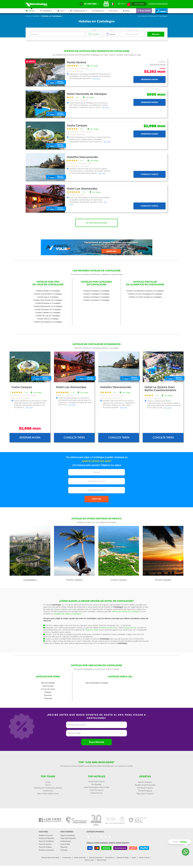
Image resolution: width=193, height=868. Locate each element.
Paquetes (64, 847)
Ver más (96, 78)
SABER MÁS (96, 499)
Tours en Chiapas (45, 847)
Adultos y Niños (133, 30)
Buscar (156, 34)
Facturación (109, 858)
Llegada (94, 30)
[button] (81, 11)
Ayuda (134, 858)
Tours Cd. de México (46, 841)
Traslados (64, 850)
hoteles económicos (108, 628)
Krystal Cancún (96, 793)
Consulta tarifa (150, 174)
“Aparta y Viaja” (92, 630)
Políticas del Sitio (80, 858)
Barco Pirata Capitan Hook (48, 794)
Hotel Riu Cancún (96, 790)
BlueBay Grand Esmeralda (145, 785)
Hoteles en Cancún (46, 835)
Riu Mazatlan (96, 784)
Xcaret (48, 782)
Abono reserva (144, 858)
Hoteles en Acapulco (46, 850)
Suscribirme (96, 742)
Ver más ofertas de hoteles (96, 223)
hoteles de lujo (130, 628)
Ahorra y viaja (101, 860)
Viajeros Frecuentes (68, 835)
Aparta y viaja (89, 860)
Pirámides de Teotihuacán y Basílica (48, 788)
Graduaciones (66, 841)
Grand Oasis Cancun (96, 782)
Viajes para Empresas (68, 838)
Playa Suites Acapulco (145, 794)
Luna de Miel (65, 844)
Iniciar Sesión (139, 4)
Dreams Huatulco (145, 782)
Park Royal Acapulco (145, 788)
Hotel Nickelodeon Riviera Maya (96, 787)
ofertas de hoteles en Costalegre (126, 611)
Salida (111, 30)
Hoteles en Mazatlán (46, 838)
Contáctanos (67, 858)
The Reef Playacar (145, 791)
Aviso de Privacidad (96, 858)
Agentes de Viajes (123, 858)
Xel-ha (48, 785)
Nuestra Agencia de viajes (50, 858)
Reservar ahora (150, 79)
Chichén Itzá (48, 791)
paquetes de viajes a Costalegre (67, 614)
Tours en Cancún (45, 844)
